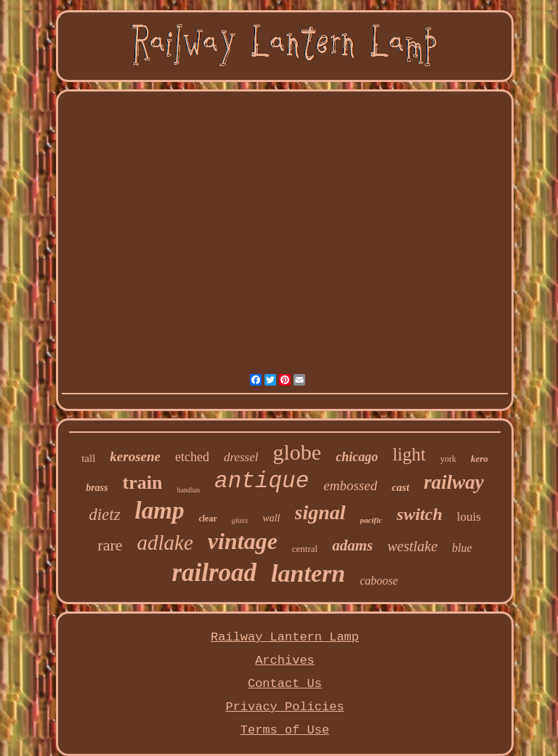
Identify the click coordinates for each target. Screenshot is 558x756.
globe (297, 452)
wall (271, 518)
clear (207, 519)
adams (352, 545)
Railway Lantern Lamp (285, 637)
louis (469, 517)
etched (192, 457)
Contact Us (285, 684)
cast (400, 487)
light (409, 454)
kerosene (135, 456)
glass (240, 520)
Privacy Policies (284, 707)
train (142, 483)
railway (454, 482)
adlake (165, 542)
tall (88, 458)
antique (262, 481)
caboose (379, 581)
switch (420, 514)
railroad (214, 573)
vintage (243, 541)
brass (97, 488)
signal (320, 512)
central (305, 549)
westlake (412, 546)
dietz (104, 515)
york (448, 459)
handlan (188, 490)
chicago (357, 457)
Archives (285, 661)
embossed (350, 485)
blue (462, 548)
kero (480, 459)
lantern (308, 573)
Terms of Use (285, 730)
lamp (160, 511)
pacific (372, 520)
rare (110, 545)
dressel (241, 457)
